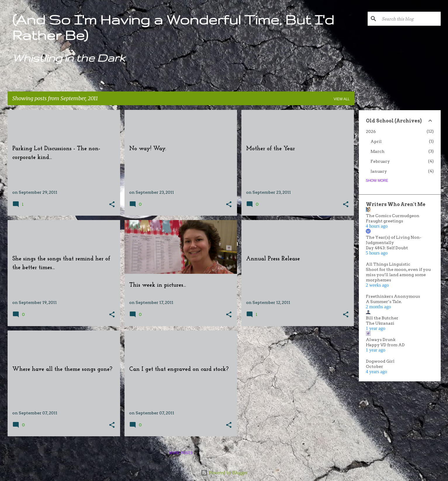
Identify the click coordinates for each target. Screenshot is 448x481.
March (378, 151)
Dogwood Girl (380, 361)
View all (342, 99)
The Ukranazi (380, 323)
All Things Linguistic (388, 264)
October (375, 366)
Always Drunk (381, 340)
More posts (181, 453)
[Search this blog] (410, 19)
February (380, 161)
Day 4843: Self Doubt (387, 248)
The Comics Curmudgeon (393, 216)
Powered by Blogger (224, 473)
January (379, 171)
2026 (371, 132)
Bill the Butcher (382, 318)
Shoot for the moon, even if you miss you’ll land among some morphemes (398, 275)
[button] (112, 205)
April (376, 141)
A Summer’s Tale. (384, 302)
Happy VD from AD (385, 345)
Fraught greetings (384, 221)
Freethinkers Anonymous (393, 296)
